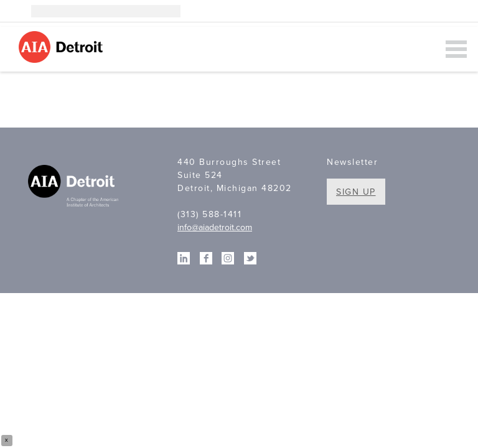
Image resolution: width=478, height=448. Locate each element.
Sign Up (356, 192)
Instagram (405, 11)
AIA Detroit (63, 47)
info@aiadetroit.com (215, 227)
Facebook (442, 11)
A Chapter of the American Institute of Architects (75, 187)
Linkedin (423, 11)
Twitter (461, 11)
